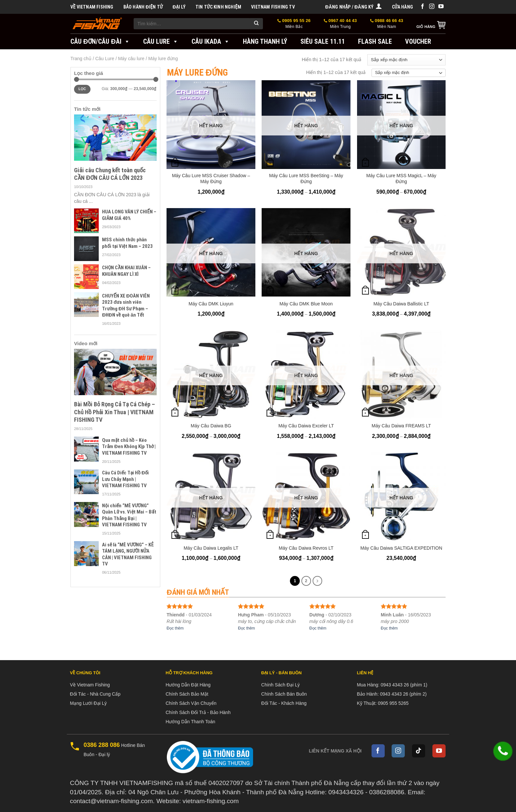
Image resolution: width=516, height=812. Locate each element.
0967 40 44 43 (340, 24)
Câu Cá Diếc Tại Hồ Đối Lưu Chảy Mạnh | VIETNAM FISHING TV (125, 479)
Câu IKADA (211, 41)
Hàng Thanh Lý (265, 41)
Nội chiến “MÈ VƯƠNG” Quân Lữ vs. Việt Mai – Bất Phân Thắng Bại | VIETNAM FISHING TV (129, 515)
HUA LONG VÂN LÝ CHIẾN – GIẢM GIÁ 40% (129, 215)
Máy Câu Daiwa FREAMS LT (401, 426)
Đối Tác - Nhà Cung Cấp (95, 694)
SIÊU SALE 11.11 (323, 41)
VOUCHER (418, 41)
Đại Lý (179, 7)
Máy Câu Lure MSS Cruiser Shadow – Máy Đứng (211, 179)
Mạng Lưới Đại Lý (89, 703)
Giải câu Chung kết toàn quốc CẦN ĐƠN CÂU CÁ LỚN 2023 (110, 174)
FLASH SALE (375, 41)
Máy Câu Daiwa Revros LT (306, 548)
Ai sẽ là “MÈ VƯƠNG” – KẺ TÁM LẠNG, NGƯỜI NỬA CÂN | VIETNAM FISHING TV (128, 554)
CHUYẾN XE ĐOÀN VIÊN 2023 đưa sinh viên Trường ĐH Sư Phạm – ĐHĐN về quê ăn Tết (126, 306)
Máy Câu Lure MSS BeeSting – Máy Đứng (306, 179)
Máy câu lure (131, 59)
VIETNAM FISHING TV (273, 7)
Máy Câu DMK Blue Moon (306, 304)
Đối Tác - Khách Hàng (284, 703)
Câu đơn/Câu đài (100, 41)
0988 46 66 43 (387, 24)
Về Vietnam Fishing (92, 7)
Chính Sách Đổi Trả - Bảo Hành (198, 712)
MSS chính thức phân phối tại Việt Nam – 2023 (127, 243)
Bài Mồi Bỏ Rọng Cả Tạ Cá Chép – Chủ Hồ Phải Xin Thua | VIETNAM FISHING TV (115, 412)
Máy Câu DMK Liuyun (211, 304)
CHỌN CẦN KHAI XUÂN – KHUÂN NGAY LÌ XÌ (126, 271)
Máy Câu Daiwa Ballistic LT (401, 304)
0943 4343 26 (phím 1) (404, 685)
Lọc (82, 89)
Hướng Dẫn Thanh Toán (190, 722)
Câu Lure (161, 41)
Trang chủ (81, 59)
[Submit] (256, 24)
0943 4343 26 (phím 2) (403, 694)
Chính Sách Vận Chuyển (191, 703)
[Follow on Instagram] (432, 7)
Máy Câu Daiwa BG (211, 426)
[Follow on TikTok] (419, 751)
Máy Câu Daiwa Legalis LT (211, 548)
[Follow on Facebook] (423, 7)
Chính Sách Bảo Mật (187, 694)
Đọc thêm (175, 628)
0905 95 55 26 (294, 24)
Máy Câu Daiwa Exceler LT (306, 426)
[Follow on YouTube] (441, 7)
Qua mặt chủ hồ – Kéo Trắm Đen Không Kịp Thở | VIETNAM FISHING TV (129, 447)
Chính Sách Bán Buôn (284, 694)
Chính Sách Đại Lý (281, 685)
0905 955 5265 (393, 703)
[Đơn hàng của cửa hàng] (406, 60)
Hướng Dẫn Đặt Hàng (188, 685)
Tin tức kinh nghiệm (218, 7)
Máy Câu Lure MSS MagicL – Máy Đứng (401, 179)
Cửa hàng (402, 7)
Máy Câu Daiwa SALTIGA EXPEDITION (401, 548)
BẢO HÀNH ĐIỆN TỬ (143, 7)
